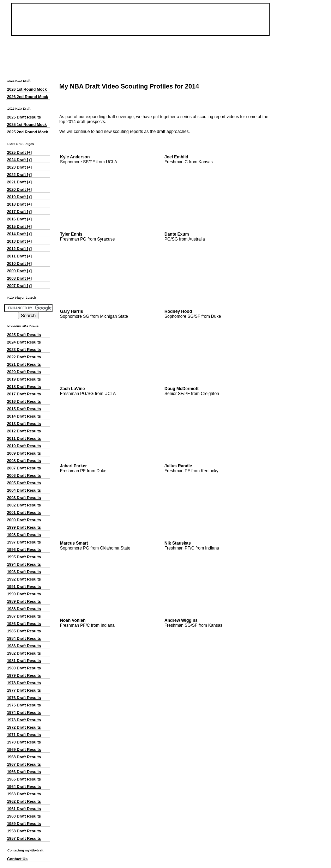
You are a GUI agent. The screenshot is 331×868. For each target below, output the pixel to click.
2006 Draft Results (24, 475)
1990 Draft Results (24, 594)
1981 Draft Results (24, 661)
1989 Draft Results (24, 601)
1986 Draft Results (24, 624)
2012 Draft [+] (19, 249)
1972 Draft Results (24, 727)
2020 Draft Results (24, 372)
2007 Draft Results (24, 468)
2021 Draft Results (24, 364)
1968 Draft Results (24, 757)
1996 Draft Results (24, 550)
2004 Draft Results (24, 490)
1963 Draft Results (24, 794)
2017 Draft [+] (19, 212)
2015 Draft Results (24, 409)
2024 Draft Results (24, 342)
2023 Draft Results (24, 350)
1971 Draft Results (24, 735)
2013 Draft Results (24, 424)
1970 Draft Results (24, 742)
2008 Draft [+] (19, 278)
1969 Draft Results (24, 749)
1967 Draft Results (24, 764)
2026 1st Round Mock (27, 89)
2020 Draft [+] (19, 189)
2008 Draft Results (24, 461)
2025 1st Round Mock (27, 125)
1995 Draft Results (24, 557)
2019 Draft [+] (19, 197)
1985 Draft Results (24, 631)
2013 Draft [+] (19, 241)
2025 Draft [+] (19, 152)
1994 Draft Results (24, 564)
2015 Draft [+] (19, 226)
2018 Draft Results (24, 387)
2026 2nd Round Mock (28, 97)
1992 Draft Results (24, 579)
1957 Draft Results (24, 838)
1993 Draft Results (24, 572)
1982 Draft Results (24, 653)
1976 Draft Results (24, 698)
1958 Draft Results (24, 831)
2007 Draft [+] (19, 286)
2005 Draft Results (24, 483)
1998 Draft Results (24, 535)
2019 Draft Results (24, 379)
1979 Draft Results (24, 675)
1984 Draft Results (24, 638)
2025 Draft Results (24, 117)
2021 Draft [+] (19, 182)
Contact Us (17, 859)
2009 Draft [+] (19, 271)
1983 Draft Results (24, 646)
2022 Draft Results (24, 357)
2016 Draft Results (24, 401)
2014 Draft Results (24, 416)
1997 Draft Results (24, 542)
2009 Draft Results (24, 453)
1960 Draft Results (24, 816)
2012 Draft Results (24, 431)
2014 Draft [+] (19, 234)
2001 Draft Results (24, 512)
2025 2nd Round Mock (28, 132)
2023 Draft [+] (19, 167)
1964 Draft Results (24, 787)
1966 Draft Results (24, 772)
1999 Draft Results (24, 527)
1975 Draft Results (24, 705)
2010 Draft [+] (19, 263)
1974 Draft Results (24, 712)
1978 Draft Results (24, 683)
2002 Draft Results (24, 505)
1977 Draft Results (24, 690)
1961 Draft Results (24, 809)
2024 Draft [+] (19, 160)
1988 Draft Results (24, 609)
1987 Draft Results (24, 616)
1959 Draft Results (24, 824)
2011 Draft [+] (19, 256)
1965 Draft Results (24, 779)
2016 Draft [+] (19, 219)
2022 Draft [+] (19, 175)
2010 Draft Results (24, 446)
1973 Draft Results (24, 720)
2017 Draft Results (24, 394)
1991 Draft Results (24, 587)
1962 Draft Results (24, 801)
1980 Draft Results (24, 668)
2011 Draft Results (24, 438)
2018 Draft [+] (19, 204)
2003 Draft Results (24, 498)
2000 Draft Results (24, 520)
